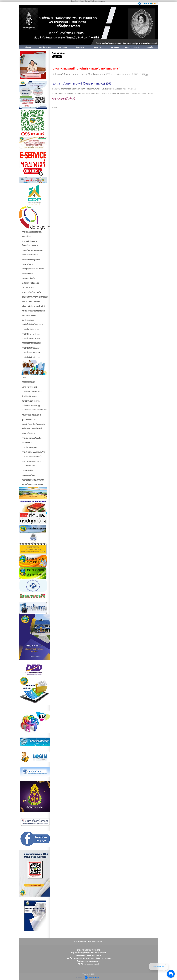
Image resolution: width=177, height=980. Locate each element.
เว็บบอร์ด (149, 47)
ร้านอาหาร (80, 47)
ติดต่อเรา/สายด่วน (132, 47)
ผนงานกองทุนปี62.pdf (128, 89)
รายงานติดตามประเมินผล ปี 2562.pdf (139, 93)
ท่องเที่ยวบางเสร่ (45, 47)
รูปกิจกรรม (97, 47)
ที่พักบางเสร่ (62, 47)
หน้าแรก (28, 47)
